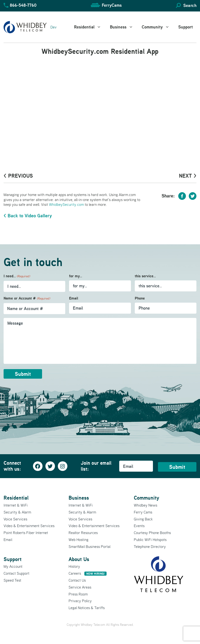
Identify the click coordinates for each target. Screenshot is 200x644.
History (74, 566)
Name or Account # (27, 298)
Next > (188, 176)
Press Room (78, 594)
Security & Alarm (17, 512)
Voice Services (15, 519)
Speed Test (12, 580)
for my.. (76, 276)
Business (124, 27)
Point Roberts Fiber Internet (26, 533)
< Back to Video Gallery (28, 216)
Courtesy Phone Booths (152, 533)
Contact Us (77, 580)
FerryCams (112, 5)
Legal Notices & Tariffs (87, 608)
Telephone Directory (150, 546)
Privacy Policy (80, 601)
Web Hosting (78, 540)
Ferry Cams (143, 512)
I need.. (17, 276)
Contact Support (16, 573)
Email (74, 298)
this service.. (145, 276)
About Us (79, 559)
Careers (88, 573)
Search (190, 5)
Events (139, 526)
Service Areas (80, 587)
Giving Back (143, 519)
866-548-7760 (23, 5)
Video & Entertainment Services (29, 526)
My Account (13, 566)
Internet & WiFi (16, 505)
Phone (140, 298)
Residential (90, 27)
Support (186, 27)
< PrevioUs (18, 176)
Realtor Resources (83, 533)
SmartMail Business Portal (89, 546)
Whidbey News (146, 505)
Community (158, 27)
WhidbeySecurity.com (66, 204)
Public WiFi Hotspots (150, 540)
